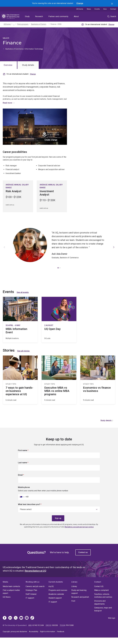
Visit (73, 607)
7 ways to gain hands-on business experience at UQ (20, 386)
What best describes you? (34, 511)
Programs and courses (58, 597)
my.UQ (51, 593)
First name (27, 457)
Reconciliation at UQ (35, 577)
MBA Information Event (20, 326)
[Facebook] (5, 625)
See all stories (23, 357)
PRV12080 (70, 632)
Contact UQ (99, 593)
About (76, 16)
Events (97, 9)
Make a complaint (102, 597)
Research (39, 16)
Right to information (48, 638)
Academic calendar (56, 600)
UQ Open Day (59, 326)
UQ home (80, 9)
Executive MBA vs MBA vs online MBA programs (59, 386)
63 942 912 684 (38, 632)
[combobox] (24, 503)
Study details (28, 65)
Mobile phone (24, 494)
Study (27, 16)
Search (112, 4)
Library (74, 593)
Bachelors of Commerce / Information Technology (24, 49)
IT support (30, 604)
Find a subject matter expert (11, 598)
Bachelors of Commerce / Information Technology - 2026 (40, 24)
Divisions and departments (100, 609)
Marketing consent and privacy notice (79, 533)
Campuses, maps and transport (103, 616)
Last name (27, 469)
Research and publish (80, 603)
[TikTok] (32, 625)
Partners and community (58, 16)
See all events (23, 299)
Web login (112, 625)
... (14, 24)
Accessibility (34, 638)
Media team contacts (11, 593)
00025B (55, 632)
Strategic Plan (31, 597)
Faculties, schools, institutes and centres (103, 602)
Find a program (23, 24)
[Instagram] (27, 625)
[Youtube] (21, 625)
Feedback (61, 638)
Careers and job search (35, 593)
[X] (16, 625)
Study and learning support (79, 598)
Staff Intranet (31, 600)
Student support (55, 604)
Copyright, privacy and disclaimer (15, 638)
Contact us (83, 559)
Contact (113, 9)
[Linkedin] (10, 625)
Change (80, 3)
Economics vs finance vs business (98, 386)
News (89, 9)
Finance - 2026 (56, 24)
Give (105, 9)
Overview (8, 65)
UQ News (7, 603)
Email (25, 481)
